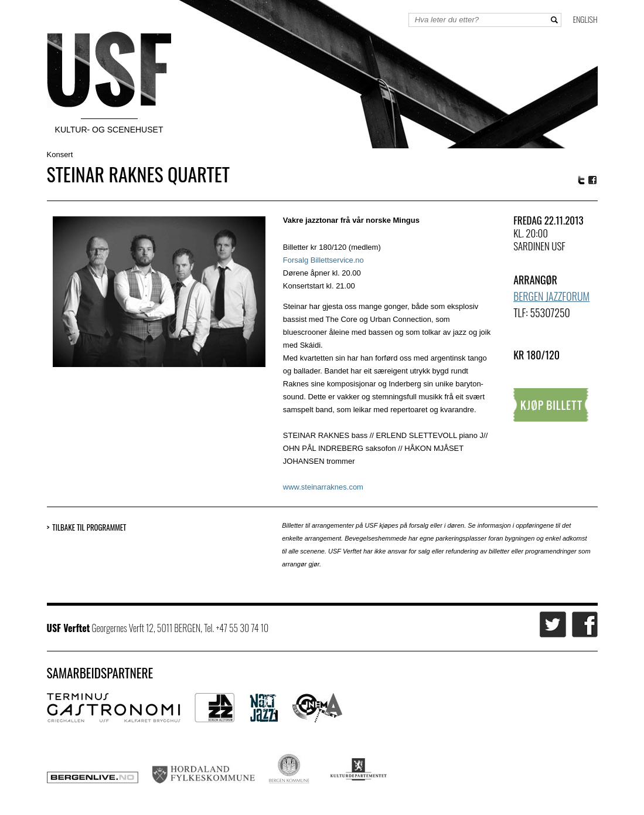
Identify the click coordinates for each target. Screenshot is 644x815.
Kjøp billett (551, 405)
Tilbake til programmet (89, 527)
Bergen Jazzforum (551, 296)
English (585, 19)
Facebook (593, 180)
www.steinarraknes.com (323, 487)
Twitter (581, 180)
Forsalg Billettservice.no (323, 260)
